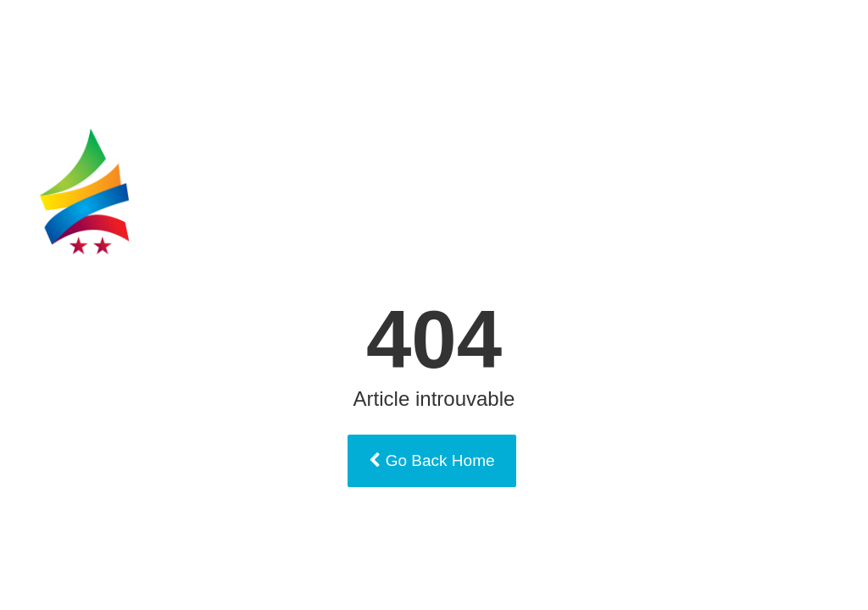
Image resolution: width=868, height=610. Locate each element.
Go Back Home (431, 460)
